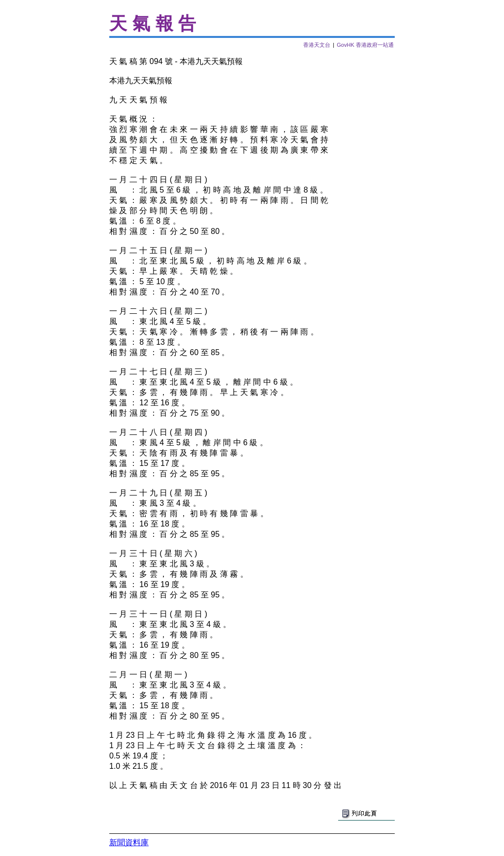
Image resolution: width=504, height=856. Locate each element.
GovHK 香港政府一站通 (365, 45)
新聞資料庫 (129, 842)
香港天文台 (317, 45)
